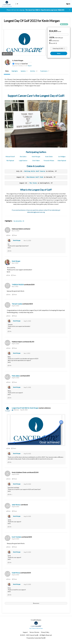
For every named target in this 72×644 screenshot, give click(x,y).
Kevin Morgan (19, 61)
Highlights (15, 71)
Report (30, 66)
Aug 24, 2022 (15, 506)
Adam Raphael (62, 161)
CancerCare (24, 64)
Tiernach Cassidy (17, 304)
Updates (24, 71)
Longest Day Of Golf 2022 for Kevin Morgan (26, 408)
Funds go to (18, 64)
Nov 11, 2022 (15, 231)
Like (8, 235)
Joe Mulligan (62, 157)
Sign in (68, 4)
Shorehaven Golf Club (35, 177)
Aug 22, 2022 (15, 539)
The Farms (33, 183)
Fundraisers (45, 71)
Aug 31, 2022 (15, 306)
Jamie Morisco (16, 504)
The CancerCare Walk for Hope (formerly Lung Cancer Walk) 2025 (45, 10)
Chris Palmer (36, 161)
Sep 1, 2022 (15, 263)
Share (59, 54)
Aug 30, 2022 (24, 410)
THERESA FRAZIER (18, 285)
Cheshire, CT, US (23, 66)
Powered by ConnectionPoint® (36, 638)
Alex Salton (23, 157)
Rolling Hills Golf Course (35, 171)
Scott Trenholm (16, 537)
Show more (36, 603)
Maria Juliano (16, 376)
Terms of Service (34, 632)
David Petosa (16, 573)
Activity (34, 71)
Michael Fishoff (10, 157)
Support (25, 632)
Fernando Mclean (49, 161)
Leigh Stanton (23, 161)
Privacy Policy (45, 632)
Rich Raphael (10, 161)
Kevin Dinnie (49, 157)
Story (7, 71)
